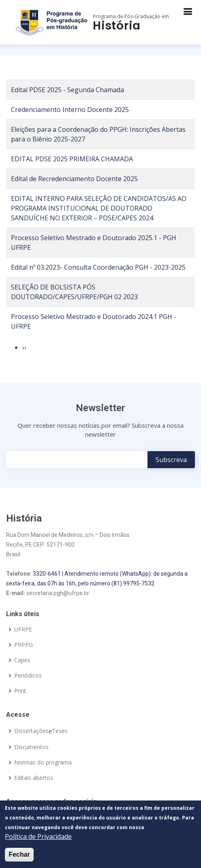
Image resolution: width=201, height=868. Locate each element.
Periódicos (28, 676)
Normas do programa (43, 762)
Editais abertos (34, 778)
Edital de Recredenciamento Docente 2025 (74, 179)
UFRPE (23, 629)
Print (20, 691)
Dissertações (31, 731)
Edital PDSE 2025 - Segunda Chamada (67, 90)
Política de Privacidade (38, 836)
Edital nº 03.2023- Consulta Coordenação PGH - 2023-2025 (98, 267)
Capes (22, 660)
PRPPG (24, 645)
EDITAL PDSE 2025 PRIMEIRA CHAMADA (72, 159)
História (117, 26)
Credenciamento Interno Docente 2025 (70, 110)
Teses (60, 731)
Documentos (31, 747)
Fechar (19, 854)
